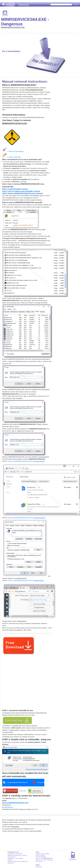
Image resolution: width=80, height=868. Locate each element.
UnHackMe (27, 198)
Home (8, 4)
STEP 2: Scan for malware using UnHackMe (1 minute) (21, 191)
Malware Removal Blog (42, 854)
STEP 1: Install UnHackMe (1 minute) (15, 189)
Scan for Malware (41, 857)
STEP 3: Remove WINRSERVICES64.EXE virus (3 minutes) (23, 193)
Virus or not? (44, 858)
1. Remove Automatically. (13, 151)
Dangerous (24, 4)
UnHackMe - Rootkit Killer (15, 854)
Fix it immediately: (11, 51)
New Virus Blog (40, 855)
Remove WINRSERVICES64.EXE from (26, 461)
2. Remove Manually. (11, 157)
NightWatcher (9, 807)
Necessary (39, 867)
